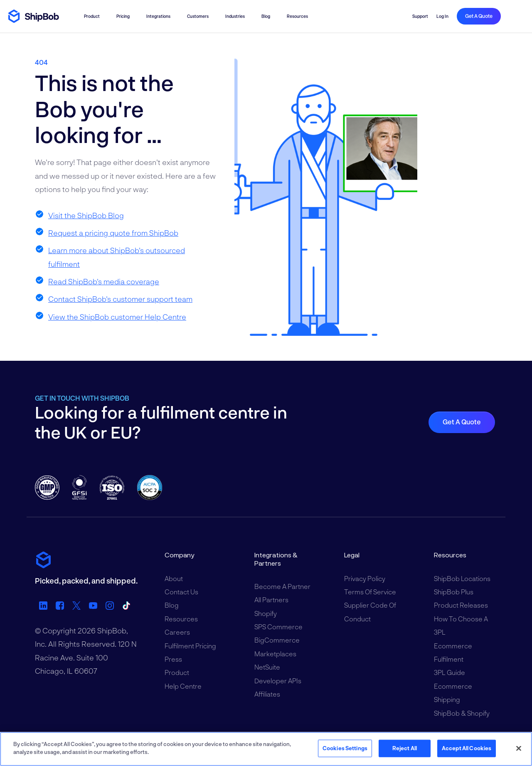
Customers (198, 16)
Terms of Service (370, 592)
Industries (235, 16)
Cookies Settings (345, 748)
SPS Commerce (278, 627)
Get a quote (479, 16)
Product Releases (461, 605)
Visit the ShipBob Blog (86, 215)
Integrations (158, 16)
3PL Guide (449, 672)
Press (173, 659)
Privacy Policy (365, 578)
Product (92, 16)
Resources (297, 16)
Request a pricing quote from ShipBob (113, 233)
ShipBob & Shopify (462, 713)
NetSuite (267, 667)
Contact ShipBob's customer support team (120, 299)
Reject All (405, 748)
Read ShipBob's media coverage (104, 281)
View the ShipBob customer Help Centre (117, 317)
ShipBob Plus (454, 592)
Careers (177, 632)
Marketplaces (275, 654)
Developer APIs (278, 681)
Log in (442, 16)
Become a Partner (282, 586)
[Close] (519, 748)
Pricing (123, 16)
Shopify (266, 613)
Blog (266, 16)
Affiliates (267, 694)
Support (420, 16)
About (174, 578)
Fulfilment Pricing (190, 646)
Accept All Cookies (467, 748)
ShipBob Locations (462, 578)
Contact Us (181, 592)
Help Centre (183, 686)
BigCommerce (277, 640)
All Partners (271, 600)
